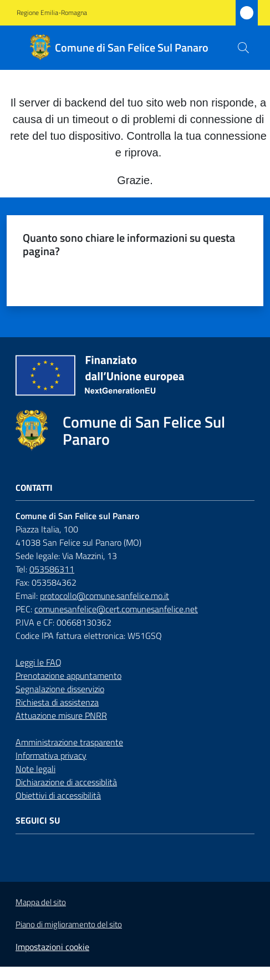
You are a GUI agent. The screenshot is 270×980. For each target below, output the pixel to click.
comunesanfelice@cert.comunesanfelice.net (116, 609)
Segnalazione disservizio (60, 689)
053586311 (52, 569)
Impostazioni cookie (52, 947)
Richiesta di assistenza (57, 702)
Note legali (35, 769)
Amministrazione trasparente (69, 742)
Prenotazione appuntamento (68, 676)
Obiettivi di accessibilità (58, 795)
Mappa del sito (41, 902)
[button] (243, 48)
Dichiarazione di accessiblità (66, 782)
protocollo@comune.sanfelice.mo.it (105, 596)
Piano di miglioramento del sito (69, 924)
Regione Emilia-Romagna (52, 13)
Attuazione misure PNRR (61, 715)
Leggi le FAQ (39, 662)
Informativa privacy (51, 755)
